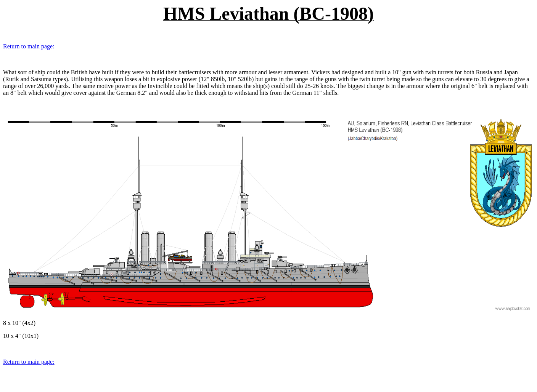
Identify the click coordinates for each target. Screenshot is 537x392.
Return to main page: (29, 46)
